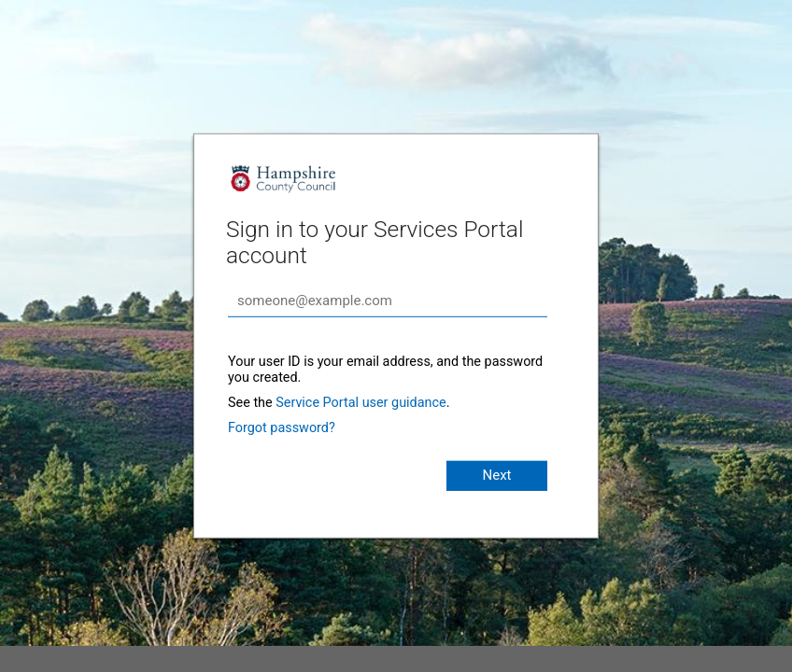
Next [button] (496, 475)
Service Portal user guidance (361, 403)
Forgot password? (282, 428)
